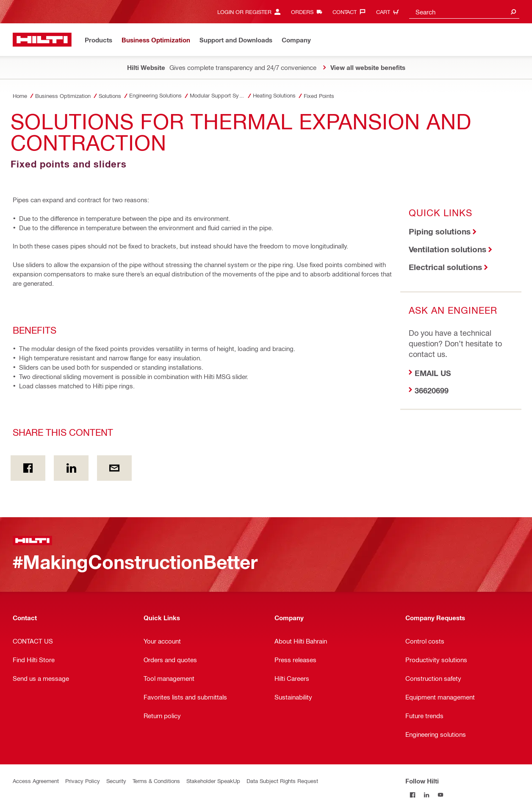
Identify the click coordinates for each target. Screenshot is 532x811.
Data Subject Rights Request (282, 781)
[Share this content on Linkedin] (71, 468)
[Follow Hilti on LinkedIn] (426, 795)
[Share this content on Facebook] (28, 468)
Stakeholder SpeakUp (213, 781)
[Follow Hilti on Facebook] (412, 795)
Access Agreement (36, 781)
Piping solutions (440, 231)
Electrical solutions (445, 267)
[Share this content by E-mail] (114, 468)
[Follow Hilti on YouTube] (440, 795)
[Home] (42, 40)
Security (116, 781)
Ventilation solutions (447, 249)
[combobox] (464, 12)
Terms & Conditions (156, 781)
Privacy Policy (83, 781)
